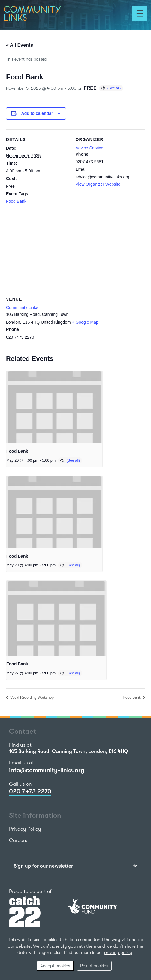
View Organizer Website (98, 184)
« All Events (20, 45)
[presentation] (54, 407)
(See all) (114, 88)
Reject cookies (94, 966)
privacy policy (118, 952)
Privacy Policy (25, 829)
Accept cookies (55, 966)
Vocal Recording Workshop (32, 697)
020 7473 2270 (30, 791)
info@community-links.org (47, 770)
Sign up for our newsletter (43, 866)
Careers (18, 840)
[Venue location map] (75, 251)
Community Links (22, 307)
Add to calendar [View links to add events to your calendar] (37, 113)
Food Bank (16, 201)
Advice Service (90, 148)
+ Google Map (85, 322)
